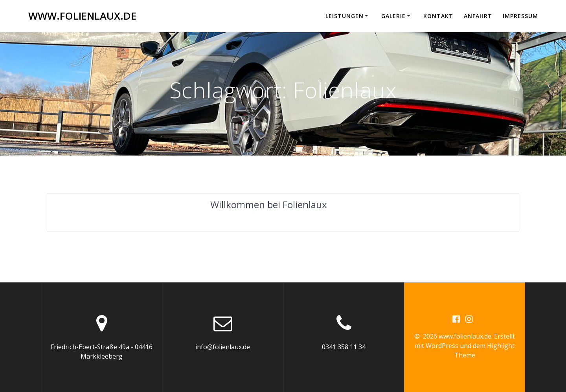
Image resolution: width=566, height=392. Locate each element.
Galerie (393, 16)
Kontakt (438, 16)
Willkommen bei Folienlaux (269, 204)
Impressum (520, 16)
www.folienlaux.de (82, 16)
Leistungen (345, 16)
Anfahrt (478, 16)
